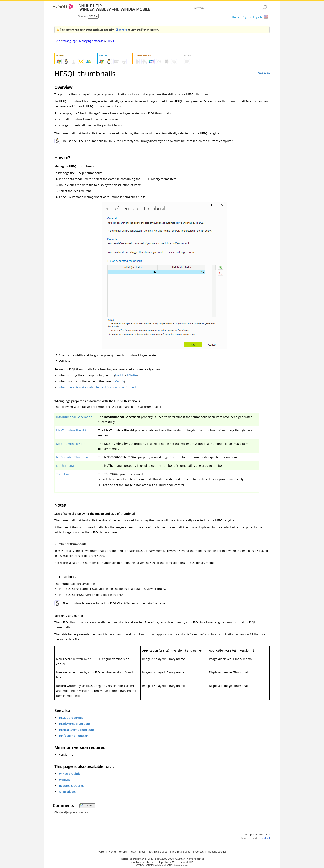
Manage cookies (217, 852)
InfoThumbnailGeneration (74, 417)
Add (86, 806)
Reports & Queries (72, 786)
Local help (266, 838)
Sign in (247, 17)
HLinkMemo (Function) (74, 724)
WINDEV (171, 865)
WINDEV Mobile (70, 774)
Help (57, 41)
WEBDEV (65, 780)
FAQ (133, 852)
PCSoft (102, 852)
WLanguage (70, 41)
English (257, 17)
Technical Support (159, 852)
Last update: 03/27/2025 (257, 834)
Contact (200, 852)
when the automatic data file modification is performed (97, 387)
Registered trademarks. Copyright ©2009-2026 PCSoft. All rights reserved (162, 859)
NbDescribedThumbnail (73, 457)
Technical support (182, 852)
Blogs (142, 852)
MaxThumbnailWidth (71, 444)
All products (67, 792)
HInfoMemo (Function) (74, 736)
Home (236, 17)
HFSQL (111, 41)
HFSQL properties (71, 718)
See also (264, 73)
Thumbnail (64, 474)
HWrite (132, 375)
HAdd (119, 375)
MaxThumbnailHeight (71, 430)
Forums (123, 852)
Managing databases (92, 41)
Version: (83, 16)
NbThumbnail (66, 466)
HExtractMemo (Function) (76, 730)
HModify (118, 381)
